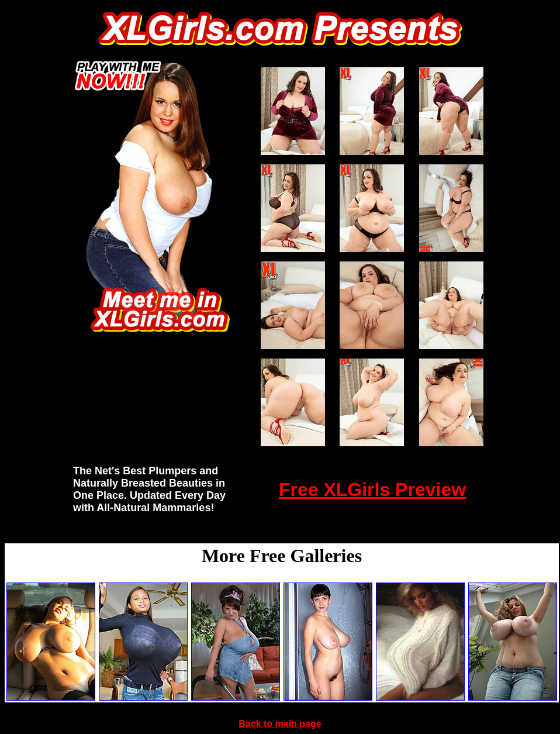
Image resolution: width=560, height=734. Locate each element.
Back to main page (280, 724)
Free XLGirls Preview (372, 490)
